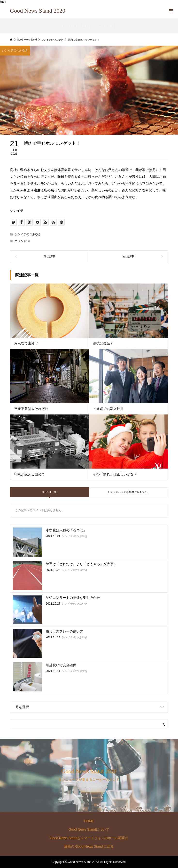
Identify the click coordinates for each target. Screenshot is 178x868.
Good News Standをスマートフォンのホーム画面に (89, 838)
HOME (89, 821)
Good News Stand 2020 (38, 11)
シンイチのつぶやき (28, 234)
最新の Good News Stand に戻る (89, 846)
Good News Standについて (89, 829)
